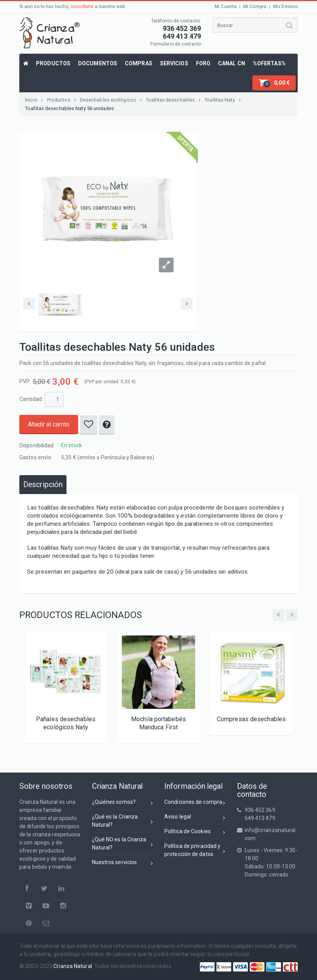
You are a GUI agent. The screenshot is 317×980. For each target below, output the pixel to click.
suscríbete (82, 7)
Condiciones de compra (195, 803)
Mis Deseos (285, 7)
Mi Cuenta (226, 7)
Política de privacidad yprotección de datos (195, 850)
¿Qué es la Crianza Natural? (123, 821)
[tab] (43, 485)
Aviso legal (195, 818)
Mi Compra (255, 7)
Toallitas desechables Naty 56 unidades (70, 108)
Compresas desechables (251, 719)
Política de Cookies (195, 833)
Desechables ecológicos (111, 100)
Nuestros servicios (123, 864)
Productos (62, 100)
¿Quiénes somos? (123, 803)
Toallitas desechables (173, 100)
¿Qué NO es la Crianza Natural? (123, 843)
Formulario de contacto (176, 44)
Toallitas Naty (223, 100)
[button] (274, 83)
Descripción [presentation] (43, 485)
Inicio (34, 100)
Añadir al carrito (49, 424)
